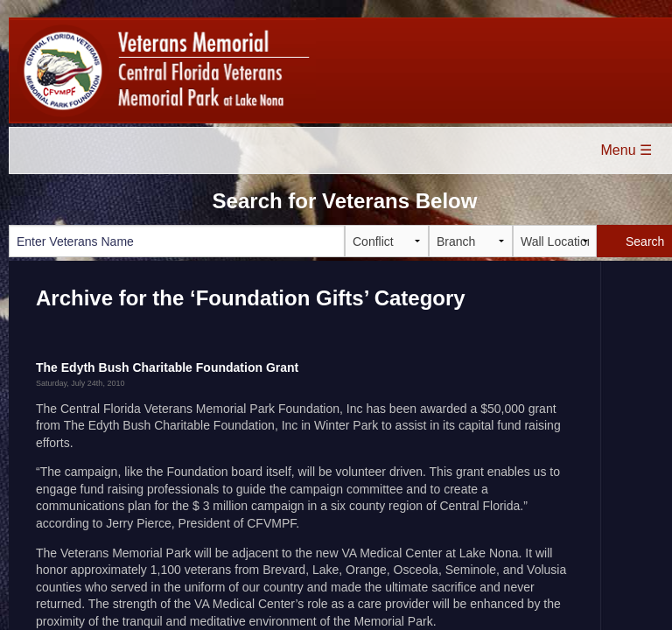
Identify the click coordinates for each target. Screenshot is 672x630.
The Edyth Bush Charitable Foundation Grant (167, 367)
